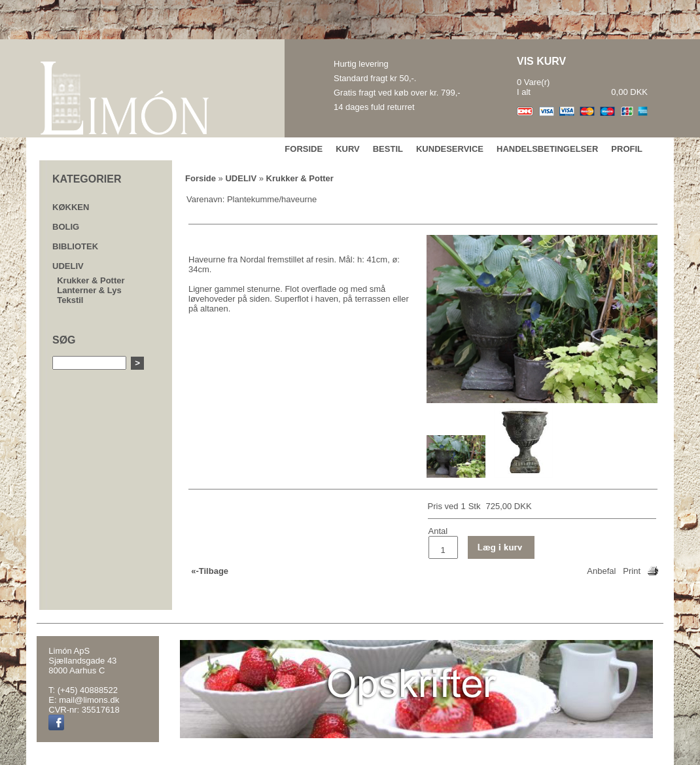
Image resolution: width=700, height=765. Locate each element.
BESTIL (388, 149)
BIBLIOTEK (75, 246)
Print (632, 571)
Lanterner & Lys (89, 290)
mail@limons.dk (89, 700)
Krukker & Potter (91, 280)
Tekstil (70, 300)
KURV (348, 149)
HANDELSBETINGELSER (547, 149)
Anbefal (601, 571)
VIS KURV (541, 61)
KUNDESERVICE (450, 149)
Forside (201, 178)
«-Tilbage (210, 571)
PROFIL (627, 149)
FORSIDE (304, 149)
